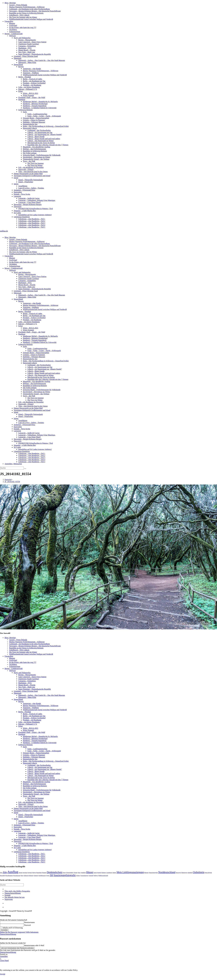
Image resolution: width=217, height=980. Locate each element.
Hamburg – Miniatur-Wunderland (35, 104)
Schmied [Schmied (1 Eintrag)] (36, 876)
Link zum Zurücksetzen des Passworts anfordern (17, 948)
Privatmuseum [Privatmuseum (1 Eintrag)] (17, 876)
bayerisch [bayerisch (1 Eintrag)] (25, 873)
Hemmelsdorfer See (30, 124)
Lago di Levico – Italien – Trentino (31, 188)
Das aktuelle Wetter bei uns (15, 897)
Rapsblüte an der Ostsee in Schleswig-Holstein (26, 13)
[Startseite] (8, 480)
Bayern (21, 67)
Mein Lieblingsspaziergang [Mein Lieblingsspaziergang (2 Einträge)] (130, 872)
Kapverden (18, 192)
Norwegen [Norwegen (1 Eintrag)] (178, 873)
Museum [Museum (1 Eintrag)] (146, 873)
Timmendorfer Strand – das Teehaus (36, 159)
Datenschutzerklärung (13, 893)
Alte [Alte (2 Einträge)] (5, 872)
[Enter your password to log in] (12, 925)
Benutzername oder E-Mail (34, 945)
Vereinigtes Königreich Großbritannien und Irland (32, 176)
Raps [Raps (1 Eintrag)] (22, 876)
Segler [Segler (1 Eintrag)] (48, 876)
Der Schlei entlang (30, 153)
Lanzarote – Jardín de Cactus (29, 198)
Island (16, 178)
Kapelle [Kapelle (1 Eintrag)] (99, 873)
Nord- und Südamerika (22, 38)
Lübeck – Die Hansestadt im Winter (41, 141)
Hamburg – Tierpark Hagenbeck (35, 106)
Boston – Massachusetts (27, 40)
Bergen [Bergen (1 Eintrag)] (34, 873)
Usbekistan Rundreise (22, 217)
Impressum (9, 899)
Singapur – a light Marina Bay (25, 211)
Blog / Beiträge (10, 3)
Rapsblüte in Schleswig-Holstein (35, 151)
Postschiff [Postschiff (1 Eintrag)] (2, 876)
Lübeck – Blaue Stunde (36, 137)
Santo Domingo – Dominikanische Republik (34, 54)
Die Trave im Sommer (36, 163)
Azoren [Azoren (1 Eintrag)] (20, 873)
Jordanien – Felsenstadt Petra (24, 190)
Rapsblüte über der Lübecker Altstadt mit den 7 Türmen (48, 145)
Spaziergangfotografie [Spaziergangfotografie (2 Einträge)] (65, 875)
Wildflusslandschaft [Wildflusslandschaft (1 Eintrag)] (103, 876)
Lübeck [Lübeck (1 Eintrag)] (114, 873)
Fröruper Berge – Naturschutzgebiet (36, 118)
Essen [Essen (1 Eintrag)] (64, 873)
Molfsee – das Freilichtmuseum (34, 149)
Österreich (18, 207)
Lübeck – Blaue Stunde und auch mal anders (44, 139)
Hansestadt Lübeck (30, 128)
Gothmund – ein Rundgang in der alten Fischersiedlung (29, 9)
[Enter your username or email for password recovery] (12, 945)
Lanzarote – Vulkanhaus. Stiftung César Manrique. (37, 200)
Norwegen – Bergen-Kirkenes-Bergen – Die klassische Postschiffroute (35, 11)
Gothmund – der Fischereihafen (39, 130)
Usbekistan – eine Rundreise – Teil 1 (32, 219)
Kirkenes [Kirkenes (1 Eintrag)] (104, 873)
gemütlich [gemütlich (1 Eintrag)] (83, 873)
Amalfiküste (23, 186)
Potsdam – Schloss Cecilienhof (34, 83)
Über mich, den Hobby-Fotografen (17, 891)
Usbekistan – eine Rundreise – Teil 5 (32, 227)
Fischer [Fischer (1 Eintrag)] (76, 873)
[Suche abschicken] (25, 469)
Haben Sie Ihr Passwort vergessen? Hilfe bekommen (19, 932)
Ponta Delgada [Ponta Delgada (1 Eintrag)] (208, 873)
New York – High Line (27, 52)
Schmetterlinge (15, 32)
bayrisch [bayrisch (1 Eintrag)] (30, 873)
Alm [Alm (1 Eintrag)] (1, 873)
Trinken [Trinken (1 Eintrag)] (78, 876)
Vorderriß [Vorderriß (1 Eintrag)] (91, 876)
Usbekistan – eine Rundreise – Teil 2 (32, 221)
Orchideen (13, 30)
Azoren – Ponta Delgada (18, 5)
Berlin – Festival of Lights (32, 79)
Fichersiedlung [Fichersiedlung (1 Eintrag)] (70, 873)
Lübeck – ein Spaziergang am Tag (40, 132)
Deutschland (18, 65)
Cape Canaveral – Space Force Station (32, 42)
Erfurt (20, 91)
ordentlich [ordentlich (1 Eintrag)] (190, 873)
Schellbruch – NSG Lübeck (19, 15)
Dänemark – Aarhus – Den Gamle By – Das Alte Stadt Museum (42, 60)
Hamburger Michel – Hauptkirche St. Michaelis (40, 102)
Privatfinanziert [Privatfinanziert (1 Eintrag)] (9, 876)
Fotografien (9, 21)
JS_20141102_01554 (12, 482)
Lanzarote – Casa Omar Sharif (29, 202)
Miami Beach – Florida (27, 50)
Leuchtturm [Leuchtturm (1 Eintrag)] (109, 873)
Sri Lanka (17, 213)
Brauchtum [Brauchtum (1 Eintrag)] (39, 873)
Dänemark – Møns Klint (27, 62)
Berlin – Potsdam (25, 77)
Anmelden (4, 930)
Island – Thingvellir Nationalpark (30, 180)
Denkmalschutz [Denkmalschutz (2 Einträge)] (55, 872)
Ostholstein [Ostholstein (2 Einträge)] (199, 872)
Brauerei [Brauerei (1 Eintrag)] (44, 873)
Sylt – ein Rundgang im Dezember (31, 167)
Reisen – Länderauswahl (14, 34)
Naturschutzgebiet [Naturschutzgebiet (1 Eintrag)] (153, 873)
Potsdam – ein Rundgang (32, 85)
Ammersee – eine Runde (32, 69)
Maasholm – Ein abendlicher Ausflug (36, 147)
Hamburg (22, 100)
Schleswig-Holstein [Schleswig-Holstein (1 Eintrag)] (28, 876)
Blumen (12, 23)
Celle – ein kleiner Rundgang (29, 87)
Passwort (28, 925)
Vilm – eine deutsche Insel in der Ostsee (33, 172)
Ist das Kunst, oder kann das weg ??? (23, 27)
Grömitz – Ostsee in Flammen (34, 120)
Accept (3, 974)
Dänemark (18, 58)
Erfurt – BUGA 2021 (31, 93)
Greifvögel (13, 25)
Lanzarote (17, 196)
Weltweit (12, 36)
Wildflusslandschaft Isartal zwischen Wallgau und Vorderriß (31, 19)
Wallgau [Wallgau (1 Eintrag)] (96, 876)
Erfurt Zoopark (28, 95)
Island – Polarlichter (26, 182)
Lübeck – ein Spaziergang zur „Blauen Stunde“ (45, 135)
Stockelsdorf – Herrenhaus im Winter (36, 157)
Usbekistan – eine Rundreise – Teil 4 (32, 225)
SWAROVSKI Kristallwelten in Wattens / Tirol (36, 209)
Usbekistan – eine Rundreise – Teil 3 (32, 223)
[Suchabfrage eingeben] (12, 468)
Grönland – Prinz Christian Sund (26, 56)
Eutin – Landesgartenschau (37, 114)
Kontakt (8, 895)
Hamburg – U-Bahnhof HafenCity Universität (40, 108)
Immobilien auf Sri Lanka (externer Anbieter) (35, 215)
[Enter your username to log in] (12, 922)
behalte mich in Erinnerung (12, 928)
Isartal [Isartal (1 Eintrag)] (95, 873)
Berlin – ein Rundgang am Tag (34, 81)
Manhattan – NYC (25, 48)
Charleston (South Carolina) (29, 44)
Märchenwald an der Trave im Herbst (41, 143)
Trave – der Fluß (29, 161)
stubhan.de (4, 231)
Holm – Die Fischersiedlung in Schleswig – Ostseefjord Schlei (46, 126)
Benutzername (29, 922)
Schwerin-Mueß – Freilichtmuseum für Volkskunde (42, 155)
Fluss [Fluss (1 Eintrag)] (79, 873)
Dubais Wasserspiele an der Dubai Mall (28, 174)
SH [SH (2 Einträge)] (52, 875)
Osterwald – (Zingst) (26, 169)
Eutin (25, 112)
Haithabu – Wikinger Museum (34, 122)
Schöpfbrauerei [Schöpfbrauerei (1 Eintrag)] (42, 876)
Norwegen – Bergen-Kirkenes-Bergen (28, 204)
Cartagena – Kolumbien (27, 46)
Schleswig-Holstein (25, 110)
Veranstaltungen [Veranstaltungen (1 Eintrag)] (84, 876)
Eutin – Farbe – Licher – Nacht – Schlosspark (44, 116)
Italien (16, 184)
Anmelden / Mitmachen (13, 464)
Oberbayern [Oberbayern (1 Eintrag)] (184, 873)
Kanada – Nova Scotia (22, 194)
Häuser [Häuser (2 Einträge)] (90, 872)
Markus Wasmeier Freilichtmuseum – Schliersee (27, 7)
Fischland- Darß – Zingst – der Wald (32, 97)
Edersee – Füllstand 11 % (28, 89)
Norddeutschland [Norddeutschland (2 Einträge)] (167, 872)
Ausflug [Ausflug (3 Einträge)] (13, 872)
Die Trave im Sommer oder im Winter (23, 17)
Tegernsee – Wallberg (31, 73)
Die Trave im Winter (35, 165)
